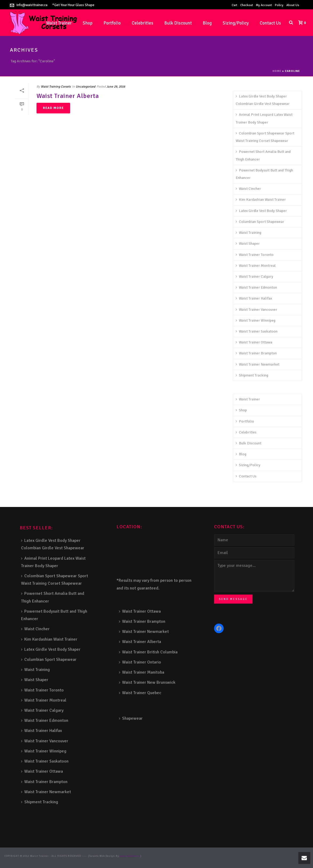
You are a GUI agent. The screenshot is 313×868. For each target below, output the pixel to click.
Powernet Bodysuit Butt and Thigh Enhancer (264, 174)
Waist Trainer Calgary (254, 277)
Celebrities (143, 23)
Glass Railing (281, 856)
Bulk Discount (178, 23)
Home (277, 71)
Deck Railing (212, 856)
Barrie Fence (79, 860)
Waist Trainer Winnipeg (256, 320)
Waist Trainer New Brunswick (147, 682)
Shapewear (131, 718)
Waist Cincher (248, 189)
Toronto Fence (96, 860)
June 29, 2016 (116, 87)
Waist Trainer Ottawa (254, 342)
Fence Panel (62, 860)
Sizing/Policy (236, 23)
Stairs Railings (153, 856)
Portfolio (112, 23)
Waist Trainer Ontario (140, 662)
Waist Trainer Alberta (68, 96)
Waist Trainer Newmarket (258, 364)
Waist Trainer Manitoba (142, 672)
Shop (88, 23)
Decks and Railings (234, 856)
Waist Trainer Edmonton (256, 287)
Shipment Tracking (252, 375)
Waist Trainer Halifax (254, 298)
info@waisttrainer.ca (32, 5)
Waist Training (248, 233)
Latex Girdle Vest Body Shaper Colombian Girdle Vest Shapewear (263, 100)
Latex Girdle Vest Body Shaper (261, 211)
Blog (207, 23)
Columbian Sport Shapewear (260, 222)
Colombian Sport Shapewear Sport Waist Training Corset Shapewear (265, 137)
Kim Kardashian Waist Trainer (261, 200)
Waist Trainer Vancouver (256, 310)
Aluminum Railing (259, 856)
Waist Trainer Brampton (256, 353)
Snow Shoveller (194, 856)
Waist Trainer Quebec (140, 693)
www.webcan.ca (130, 856)
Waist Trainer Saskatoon (257, 331)
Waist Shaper (248, 243)
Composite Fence (174, 856)
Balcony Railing (44, 860)
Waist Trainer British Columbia (148, 652)
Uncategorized (85, 87)
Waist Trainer (248, 399)
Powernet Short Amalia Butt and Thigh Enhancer (263, 155)
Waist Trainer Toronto (255, 255)
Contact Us (270, 23)
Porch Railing (24, 860)
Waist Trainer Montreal (256, 266)
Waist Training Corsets (56, 87)
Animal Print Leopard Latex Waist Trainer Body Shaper (264, 118)
